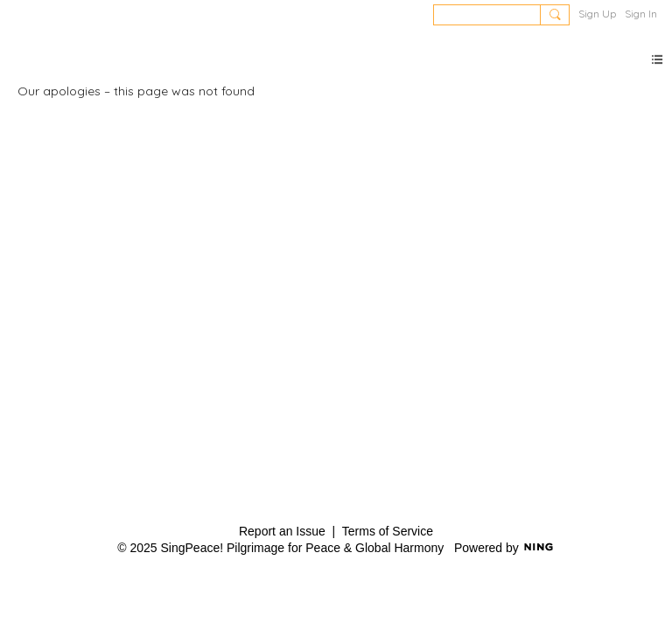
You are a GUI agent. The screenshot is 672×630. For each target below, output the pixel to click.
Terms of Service (388, 531)
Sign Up (597, 14)
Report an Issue (282, 531)
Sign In (641, 14)
